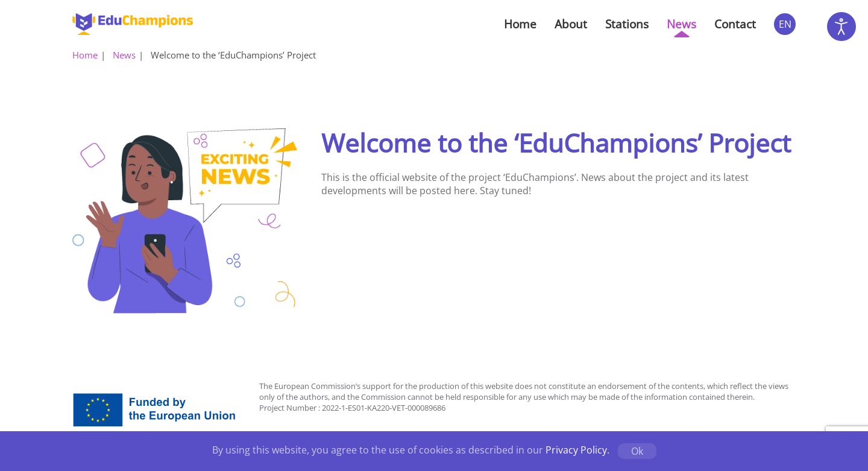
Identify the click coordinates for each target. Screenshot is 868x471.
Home (520, 24)
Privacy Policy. (577, 450)
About (571, 24)
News (681, 24)
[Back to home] (133, 24)
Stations (627, 24)
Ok (637, 451)
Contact (735, 24)
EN (785, 24)
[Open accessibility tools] (841, 27)
